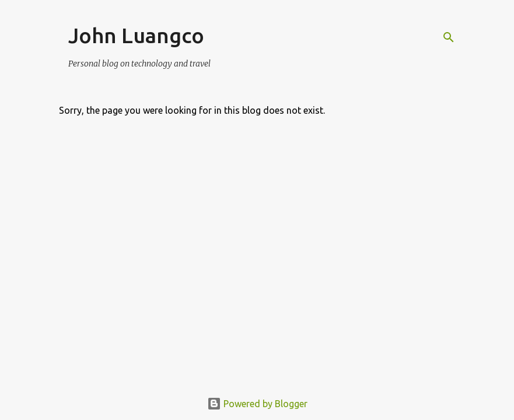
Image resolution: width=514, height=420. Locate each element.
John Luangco (136, 35)
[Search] (449, 37)
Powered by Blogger (257, 404)
